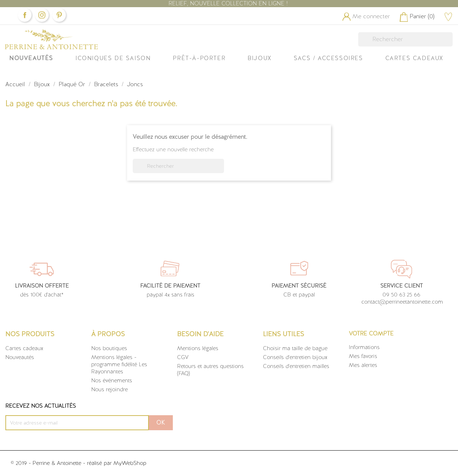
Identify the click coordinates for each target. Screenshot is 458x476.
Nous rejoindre (109, 389)
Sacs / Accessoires (328, 58)
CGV (183, 357)
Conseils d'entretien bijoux (295, 357)
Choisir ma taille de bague (295, 348)
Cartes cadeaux (24, 348)
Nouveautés (31, 58)
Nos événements (112, 381)
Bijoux (260, 58)
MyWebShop (130, 463)
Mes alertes (363, 365)
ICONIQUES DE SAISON (113, 58)
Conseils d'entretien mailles (296, 366)
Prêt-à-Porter (199, 58)
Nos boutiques (109, 348)
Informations (364, 347)
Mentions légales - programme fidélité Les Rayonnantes (119, 364)
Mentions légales (198, 348)
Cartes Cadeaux (414, 58)
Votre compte (371, 333)
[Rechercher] (405, 39)
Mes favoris (363, 356)
